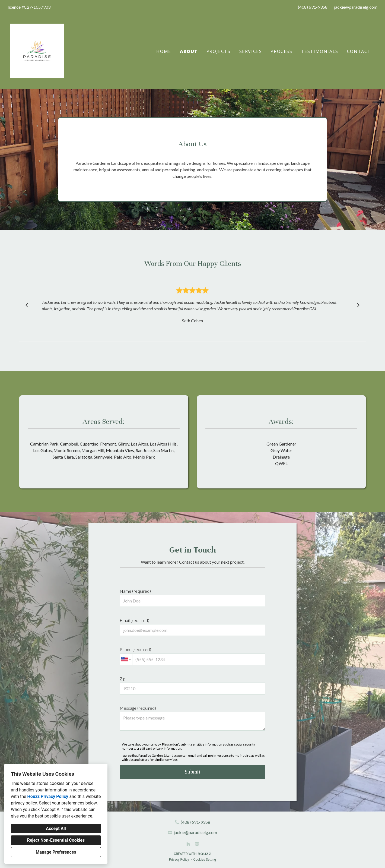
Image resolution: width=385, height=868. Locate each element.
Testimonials (320, 51)
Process (281, 51)
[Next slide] (358, 305)
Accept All (56, 828)
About (189, 51)
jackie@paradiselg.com (356, 7)
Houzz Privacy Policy (48, 796)
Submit (193, 772)
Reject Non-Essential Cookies (56, 840)
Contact (359, 51)
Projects (219, 51)
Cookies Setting (205, 860)
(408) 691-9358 (313, 7)
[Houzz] (188, 844)
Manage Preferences (56, 852)
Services (251, 51)
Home (164, 51)
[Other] (197, 844)
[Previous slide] (27, 305)
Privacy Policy (179, 860)
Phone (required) (192, 656)
